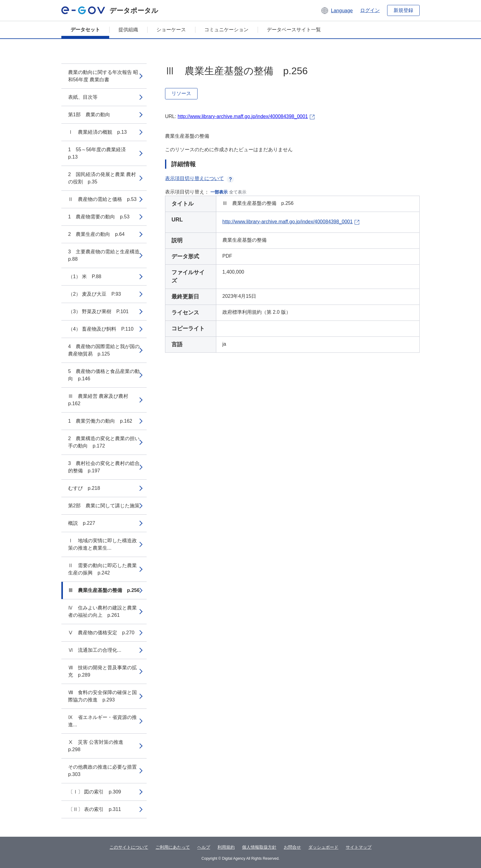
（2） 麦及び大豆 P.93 (94, 294)
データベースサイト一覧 (294, 30)
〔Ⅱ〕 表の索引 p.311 (94, 809)
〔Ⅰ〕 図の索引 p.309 (94, 792)
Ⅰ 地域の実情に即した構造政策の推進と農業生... (102, 544)
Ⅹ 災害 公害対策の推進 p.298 (98, 746)
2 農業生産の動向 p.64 (96, 234)
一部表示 (219, 192)
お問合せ (292, 847)
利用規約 (226, 847)
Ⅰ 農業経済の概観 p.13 (97, 132)
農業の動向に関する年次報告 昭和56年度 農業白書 (103, 76)
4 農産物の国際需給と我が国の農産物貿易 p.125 (104, 350)
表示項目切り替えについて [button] (199, 178)
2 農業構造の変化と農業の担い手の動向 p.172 (104, 442)
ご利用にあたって (173, 847)
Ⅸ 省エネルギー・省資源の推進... (102, 721)
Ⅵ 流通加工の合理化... (95, 650)
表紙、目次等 (83, 97)
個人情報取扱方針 (259, 847)
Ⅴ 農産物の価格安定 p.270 (101, 633)
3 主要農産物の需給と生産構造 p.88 (106, 255)
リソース (181, 93)
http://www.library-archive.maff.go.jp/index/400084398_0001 (243, 116)
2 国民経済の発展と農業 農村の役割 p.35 (102, 178)
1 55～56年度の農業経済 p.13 (100, 153)
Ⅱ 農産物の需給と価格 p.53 (102, 199)
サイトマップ (359, 847)
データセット (85, 30)
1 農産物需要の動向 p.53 (99, 217)
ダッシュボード (323, 847)
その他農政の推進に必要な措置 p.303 (105, 771)
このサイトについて (129, 847)
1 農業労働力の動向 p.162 (100, 421)
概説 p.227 (82, 523)
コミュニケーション (226, 30)
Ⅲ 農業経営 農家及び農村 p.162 (101, 400)
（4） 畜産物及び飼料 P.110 (101, 329)
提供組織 (128, 30)
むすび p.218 (84, 488)
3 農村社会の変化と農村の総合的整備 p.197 (104, 467)
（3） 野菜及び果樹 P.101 (98, 311)
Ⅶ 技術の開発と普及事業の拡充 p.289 (102, 671)
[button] (337, 10)
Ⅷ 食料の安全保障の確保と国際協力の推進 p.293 (102, 696)
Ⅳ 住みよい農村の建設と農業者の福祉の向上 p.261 (102, 611)
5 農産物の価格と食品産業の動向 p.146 (104, 375)
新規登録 (403, 10)
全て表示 (238, 192)
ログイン (370, 10)
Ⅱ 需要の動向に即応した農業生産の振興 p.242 (102, 569)
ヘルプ (204, 847)
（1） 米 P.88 (85, 277)
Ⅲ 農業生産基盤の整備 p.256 (104, 590)
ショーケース (171, 30)
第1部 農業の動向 (89, 115)
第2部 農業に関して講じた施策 (104, 506)
